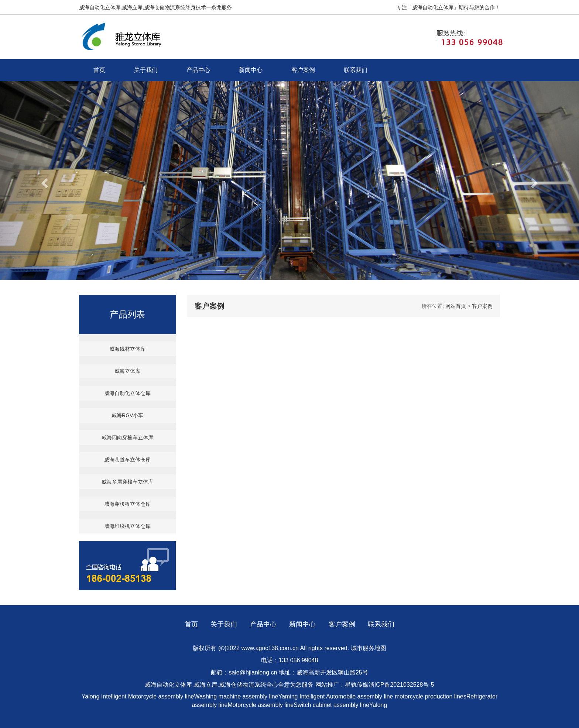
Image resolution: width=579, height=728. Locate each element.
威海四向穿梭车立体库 (127, 437)
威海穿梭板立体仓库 (127, 504)
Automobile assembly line (359, 696)
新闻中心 (251, 70)
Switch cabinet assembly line (331, 705)
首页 (99, 70)
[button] (43, 181)
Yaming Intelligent (301, 696)
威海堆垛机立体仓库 (127, 526)
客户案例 (303, 70)
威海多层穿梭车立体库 (127, 482)
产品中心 (198, 70)
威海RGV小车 (127, 415)
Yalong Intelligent (105, 696)
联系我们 (356, 70)
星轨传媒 (357, 685)
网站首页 (456, 306)
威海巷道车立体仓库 (127, 460)
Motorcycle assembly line (161, 696)
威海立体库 (127, 371)
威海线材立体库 (127, 349)
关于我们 (146, 70)
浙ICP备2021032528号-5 (401, 685)
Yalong (378, 705)
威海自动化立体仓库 (127, 393)
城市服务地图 (369, 648)
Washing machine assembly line (236, 696)
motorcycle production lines (431, 696)
